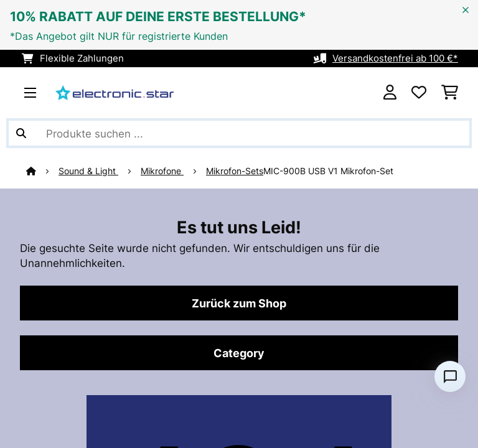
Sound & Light (88, 171)
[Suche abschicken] (21, 133)
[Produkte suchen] (239, 133)
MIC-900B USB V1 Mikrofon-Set (328, 171)
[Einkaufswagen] (450, 93)
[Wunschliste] (419, 93)
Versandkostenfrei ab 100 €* (395, 58)
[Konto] (390, 93)
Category (239, 353)
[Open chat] (450, 376)
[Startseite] (42, 171)
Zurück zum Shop (239, 303)
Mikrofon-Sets (235, 171)
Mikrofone (162, 171)
